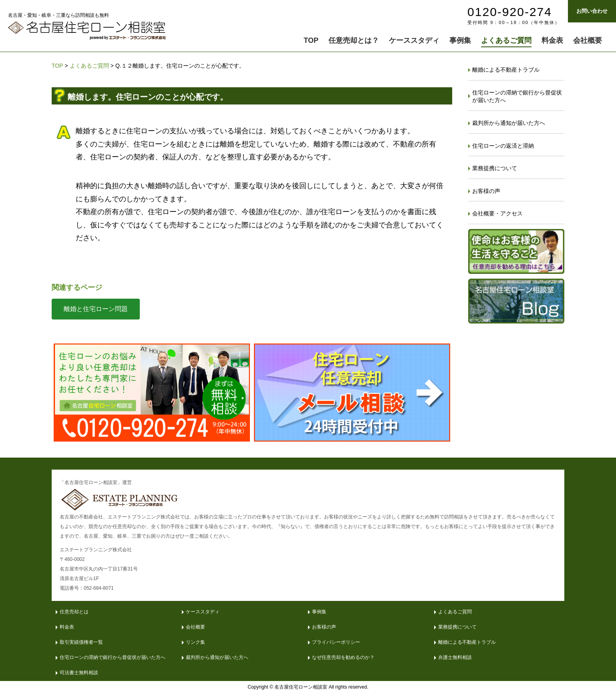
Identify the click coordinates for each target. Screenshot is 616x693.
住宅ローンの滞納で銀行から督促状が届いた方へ (517, 96)
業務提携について (495, 168)
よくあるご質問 (89, 66)
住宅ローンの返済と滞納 (503, 146)
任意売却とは (74, 612)
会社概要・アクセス (497, 213)
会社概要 (195, 627)
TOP (57, 66)
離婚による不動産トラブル (506, 70)
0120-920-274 (510, 12)
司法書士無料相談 (79, 673)
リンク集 (195, 642)
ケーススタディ (203, 612)
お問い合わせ (592, 11)
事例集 (319, 612)
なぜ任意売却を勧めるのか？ (343, 657)
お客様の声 (486, 191)
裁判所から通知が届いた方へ (509, 123)
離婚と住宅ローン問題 (96, 309)
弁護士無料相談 (455, 657)
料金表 (67, 627)
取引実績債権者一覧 (81, 642)
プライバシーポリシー (336, 642)
